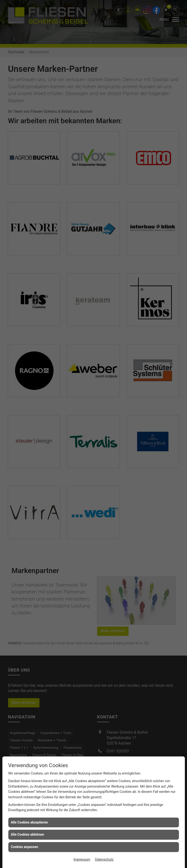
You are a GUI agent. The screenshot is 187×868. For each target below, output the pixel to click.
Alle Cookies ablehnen (28, 834)
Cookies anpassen (25, 847)
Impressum (82, 859)
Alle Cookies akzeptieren (29, 822)
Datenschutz (104, 859)
